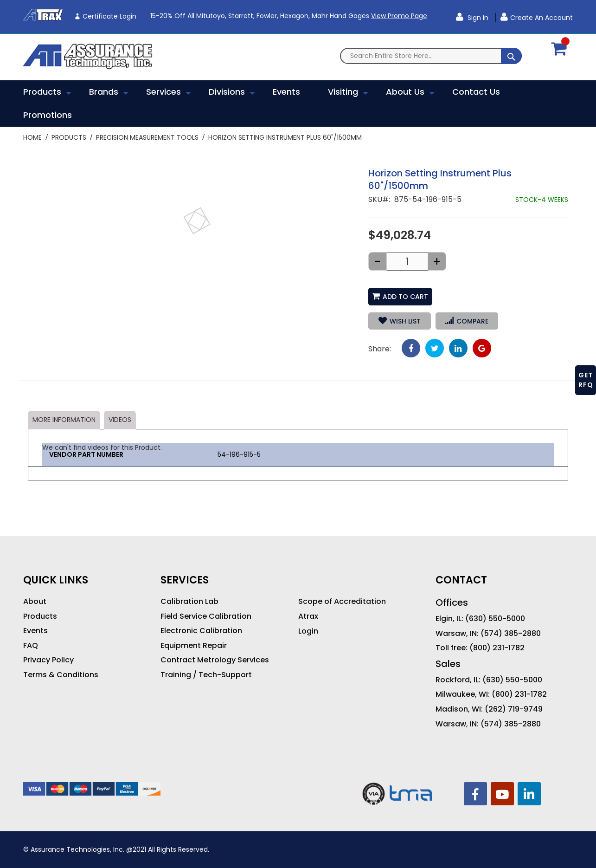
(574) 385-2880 (511, 634)
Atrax (308, 616)
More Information (64, 420)
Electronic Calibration (201, 631)
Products (69, 137)
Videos (120, 420)
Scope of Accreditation (342, 602)
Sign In (477, 18)
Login (308, 631)
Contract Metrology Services (215, 660)
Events (35, 631)
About (35, 602)
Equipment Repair (194, 646)
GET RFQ (586, 380)
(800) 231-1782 (497, 648)
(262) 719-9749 (514, 709)
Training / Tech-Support (206, 675)
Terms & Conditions (61, 675)
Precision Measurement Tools (147, 137)
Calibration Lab (189, 602)
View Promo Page (399, 16)
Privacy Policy (48, 660)
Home (32, 137)
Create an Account (542, 18)
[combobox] (431, 56)
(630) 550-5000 (495, 619)
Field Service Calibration (206, 616)
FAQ (31, 646)
